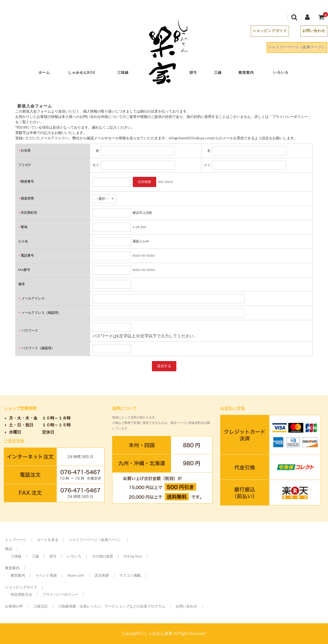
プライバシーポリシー (60, 595)
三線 (221, 74)
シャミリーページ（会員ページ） (294, 48)
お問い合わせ (311, 32)
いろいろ (284, 74)
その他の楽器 (102, 556)
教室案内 (249, 74)
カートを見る (48, 540)
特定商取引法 (21, 595)
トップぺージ (16, 540)
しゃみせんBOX (84, 74)
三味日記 (41, 606)
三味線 (126, 74)
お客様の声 (14, 606)
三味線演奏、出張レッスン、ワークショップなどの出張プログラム (112, 606)
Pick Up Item (133, 556)
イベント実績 (46, 576)
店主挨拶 (102, 576)
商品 (9, 549)
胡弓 (196, 74)
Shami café (76, 576)
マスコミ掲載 (130, 576)
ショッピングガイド (267, 32)
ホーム (47, 74)
